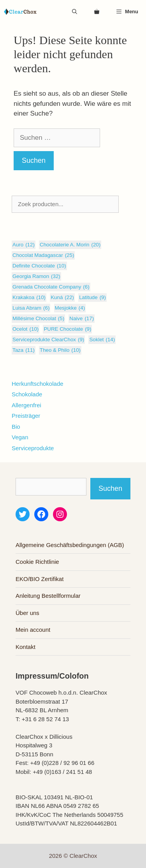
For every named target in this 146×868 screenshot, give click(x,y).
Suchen (110, 488)
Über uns (27, 613)
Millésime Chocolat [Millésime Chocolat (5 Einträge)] (38, 319)
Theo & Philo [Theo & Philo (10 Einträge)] (60, 350)
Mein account (33, 630)
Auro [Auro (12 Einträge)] (24, 245)
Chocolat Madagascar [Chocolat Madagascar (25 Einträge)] (43, 255)
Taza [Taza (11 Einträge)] (24, 350)
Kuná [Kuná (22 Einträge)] (62, 298)
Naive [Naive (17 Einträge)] (82, 319)
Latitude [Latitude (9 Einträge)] (92, 298)
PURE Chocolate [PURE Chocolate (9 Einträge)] (67, 329)
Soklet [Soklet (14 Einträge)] (102, 340)
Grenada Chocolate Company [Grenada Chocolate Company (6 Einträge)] (51, 287)
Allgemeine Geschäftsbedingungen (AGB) (70, 545)
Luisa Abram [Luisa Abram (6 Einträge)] (31, 308)
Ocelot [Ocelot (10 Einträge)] (26, 329)
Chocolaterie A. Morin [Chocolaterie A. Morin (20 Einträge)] (70, 245)
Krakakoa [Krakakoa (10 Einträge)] (29, 298)
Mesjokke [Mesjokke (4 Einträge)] (70, 308)
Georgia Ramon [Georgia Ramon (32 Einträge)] (36, 276)
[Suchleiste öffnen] (75, 12)
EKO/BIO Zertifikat (40, 579)
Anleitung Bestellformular (48, 596)
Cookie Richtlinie (37, 562)
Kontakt (26, 647)
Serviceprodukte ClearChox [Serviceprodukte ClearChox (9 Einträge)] (48, 340)
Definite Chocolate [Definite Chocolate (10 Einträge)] (39, 266)
